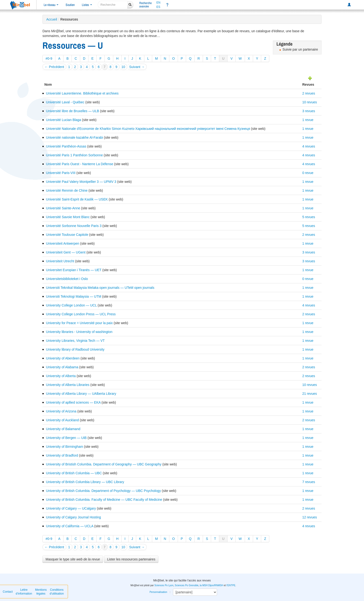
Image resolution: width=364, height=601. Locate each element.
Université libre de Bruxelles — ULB (73, 111)
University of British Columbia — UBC (74, 473)
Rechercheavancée (146, 5)
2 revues (309, 93)
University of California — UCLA (70, 526)
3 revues (309, 111)
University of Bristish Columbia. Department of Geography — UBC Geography (104, 464)
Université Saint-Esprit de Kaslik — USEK (77, 199)
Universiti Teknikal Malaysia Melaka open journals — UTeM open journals (100, 288)
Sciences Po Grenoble (187, 585)
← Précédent (54, 67)
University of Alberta (61, 376)
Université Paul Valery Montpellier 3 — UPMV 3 (81, 182)
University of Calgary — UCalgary (71, 508)
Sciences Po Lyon (164, 585)
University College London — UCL (71, 305)
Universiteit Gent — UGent (66, 252)
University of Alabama (62, 367)
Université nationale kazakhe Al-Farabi (75, 137)
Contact (8, 592)
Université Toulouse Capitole (67, 235)
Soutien (70, 5)
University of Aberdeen (63, 358)
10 (123, 67)
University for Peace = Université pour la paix (79, 323)
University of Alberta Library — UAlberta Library (81, 394)
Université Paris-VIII (61, 173)
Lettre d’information (24, 592)
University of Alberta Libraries (68, 385)
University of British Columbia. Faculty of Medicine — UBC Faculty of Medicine (104, 500)
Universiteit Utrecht (60, 261)
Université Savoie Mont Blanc (68, 217)
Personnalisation (158, 592)
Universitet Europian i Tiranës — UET (74, 270)
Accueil (52, 19)
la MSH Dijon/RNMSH (212, 585)
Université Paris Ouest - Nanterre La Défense (80, 164)
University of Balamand (63, 429)
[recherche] (113, 5)
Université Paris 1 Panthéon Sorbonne (74, 155)
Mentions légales (41, 592)
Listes (87, 5)
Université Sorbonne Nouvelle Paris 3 (74, 226)
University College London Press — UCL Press (81, 314)
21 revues (309, 394)
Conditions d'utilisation (57, 592)
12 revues (309, 517)
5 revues (309, 217)
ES (158, 7)
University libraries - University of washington (79, 332)
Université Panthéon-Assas (66, 146)
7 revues (309, 482)
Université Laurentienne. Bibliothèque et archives (82, 93)
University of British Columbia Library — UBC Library (85, 482)
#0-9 (49, 58)
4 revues (309, 146)
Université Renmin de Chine (67, 190)
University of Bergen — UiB (66, 438)
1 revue (308, 120)
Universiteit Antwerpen (63, 243)
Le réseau (51, 5)
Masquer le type (73, 559)
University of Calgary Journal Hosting (73, 517)
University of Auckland (62, 420)
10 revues (309, 102)
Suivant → (137, 67)
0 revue (308, 173)
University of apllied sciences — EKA (73, 402)
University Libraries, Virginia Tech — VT (75, 341)
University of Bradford (62, 455)
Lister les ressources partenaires (131, 559)
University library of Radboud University (75, 349)
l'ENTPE (231, 585)
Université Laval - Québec (65, 102)
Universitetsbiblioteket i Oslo (67, 279)
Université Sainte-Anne (63, 208)
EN (159, 3)
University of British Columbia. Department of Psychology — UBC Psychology (104, 491)
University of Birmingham (65, 447)
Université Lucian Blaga (64, 120)
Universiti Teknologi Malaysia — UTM (74, 296)
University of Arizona (61, 411)
